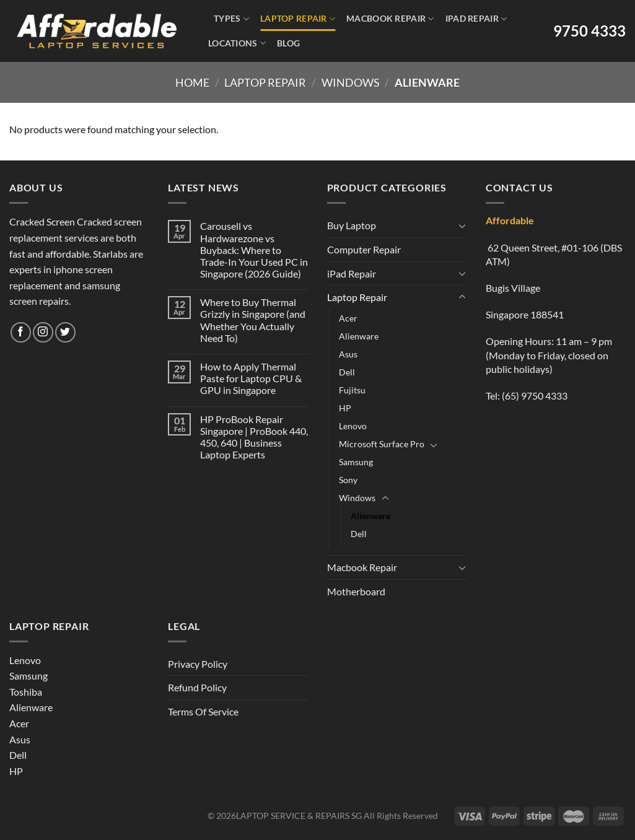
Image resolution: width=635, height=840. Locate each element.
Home (192, 82)
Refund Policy (197, 687)
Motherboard (356, 591)
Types (231, 19)
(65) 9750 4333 (535, 396)
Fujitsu (352, 390)
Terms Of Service (203, 711)
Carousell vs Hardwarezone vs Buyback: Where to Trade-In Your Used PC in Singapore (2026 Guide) (254, 250)
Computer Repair (364, 249)
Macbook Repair (390, 19)
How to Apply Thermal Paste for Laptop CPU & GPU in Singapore (251, 378)
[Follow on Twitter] (65, 332)
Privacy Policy (198, 664)
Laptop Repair (298, 19)
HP (345, 408)
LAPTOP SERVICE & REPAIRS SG (299, 816)
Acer (348, 318)
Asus (348, 354)
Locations (237, 43)
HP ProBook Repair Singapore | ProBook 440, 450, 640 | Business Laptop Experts (254, 437)
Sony (348, 480)
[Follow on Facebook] (21, 332)
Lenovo (353, 426)
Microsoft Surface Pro (382, 444)
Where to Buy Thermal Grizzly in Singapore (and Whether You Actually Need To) (253, 320)
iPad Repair (476, 19)
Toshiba (26, 692)
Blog (288, 43)
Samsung (356, 462)
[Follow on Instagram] (43, 332)
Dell (347, 372)
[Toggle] (462, 225)
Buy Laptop (352, 225)
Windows (351, 82)
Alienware (359, 336)
